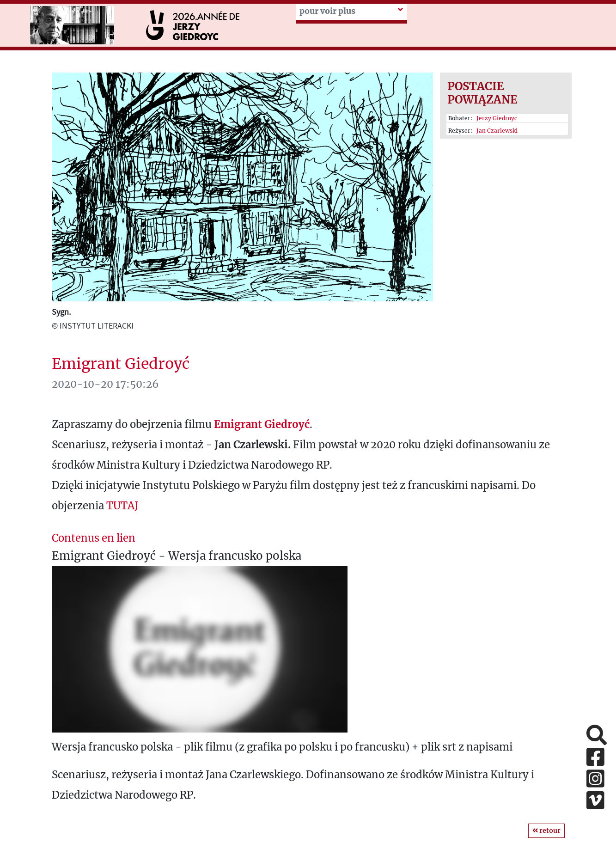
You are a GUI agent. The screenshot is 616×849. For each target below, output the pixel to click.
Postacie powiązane (482, 93)
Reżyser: (483, 131)
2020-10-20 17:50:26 (105, 384)
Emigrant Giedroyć (121, 364)
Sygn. (61, 312)
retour (546, 831)
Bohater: (483, 118)
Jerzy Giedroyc (497, 118)
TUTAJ (122, 506)
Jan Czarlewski (497, 131)
